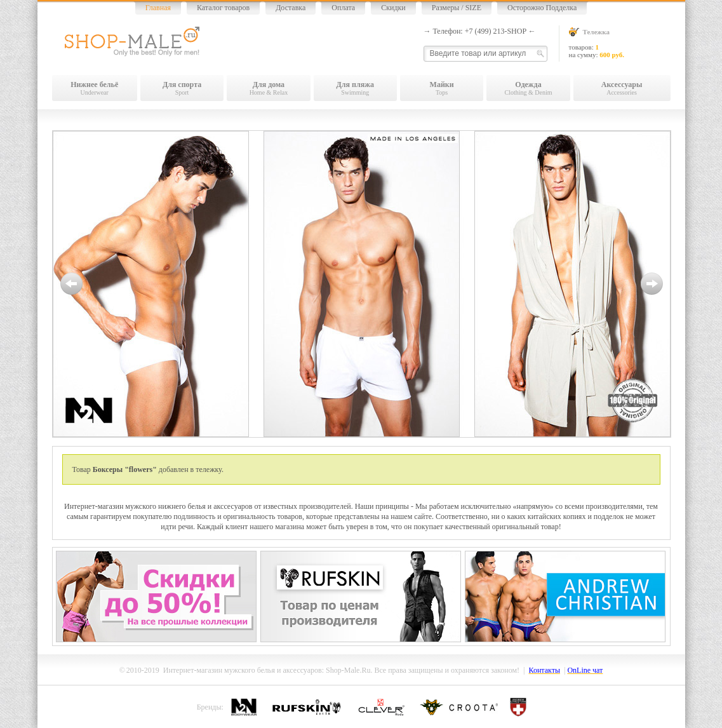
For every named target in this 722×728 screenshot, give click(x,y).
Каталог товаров (223, 8)
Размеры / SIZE (457, 8)
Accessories (622, 88)
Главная (158, 8)
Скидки (393, 8)
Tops (442, 88)
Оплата (343, 8)
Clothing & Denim (528, 88)
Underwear (95, 88)
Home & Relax (268, 88)
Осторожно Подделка (542, 8)
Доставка (291, 8)
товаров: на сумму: (620, 43)
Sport (182, 88)
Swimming (355, 88)
